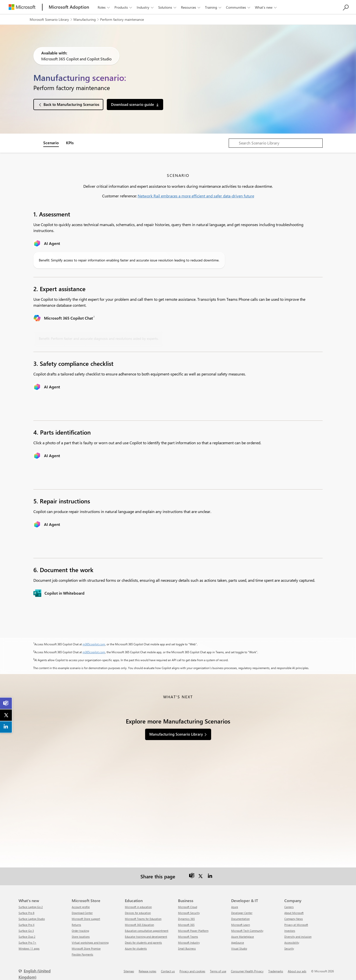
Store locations (81, 937)
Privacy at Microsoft (296, 925)
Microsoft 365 (186, 925)
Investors (290, 931)
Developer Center (242, 913)
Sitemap (129, 971)
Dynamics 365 (186, 919)
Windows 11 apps (29, 948)
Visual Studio (239, 948)
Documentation (240, 919)
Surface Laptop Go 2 (31, 907)
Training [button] (214, 7)
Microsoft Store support (86, 919)
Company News (294, 919)
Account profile (81, 907)
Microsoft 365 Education (139, 925)
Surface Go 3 (26, 931)
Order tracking (80, 931)
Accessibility (292, 943)
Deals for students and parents (143, 943)
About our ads (297, 971)
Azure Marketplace (243, 937)
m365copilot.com (94, 644)
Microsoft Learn (241, 925)
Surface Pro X (26, 925)
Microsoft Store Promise (86, 948)
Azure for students (136, 948)
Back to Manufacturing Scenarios (71, 104)
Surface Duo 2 (27, 937)
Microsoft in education (138, 907)
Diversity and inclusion (298, 937)
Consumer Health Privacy (247, 971)
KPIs (70, 143)
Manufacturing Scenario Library (176, 734)
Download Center (82, 913)
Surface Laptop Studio (32, 919)
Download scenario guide (133, 104)
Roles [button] (104, 7)
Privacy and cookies (192, 971)
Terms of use (218, 971)
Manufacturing (85, 19)
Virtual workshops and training (90, 943)
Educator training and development (146, 937)
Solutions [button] (168, 7)
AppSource (238, 943)
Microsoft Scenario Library (49, 19)
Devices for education (138, 913)
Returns (76, 925)
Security (289, 948)
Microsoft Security (189, 913)
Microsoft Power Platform (193, 931)
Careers (289, 907)
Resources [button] (191, 7)
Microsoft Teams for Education (143, 919)
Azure (235, 907)
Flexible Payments (82, 954)
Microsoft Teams (188, 937)
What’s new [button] (266, 7)
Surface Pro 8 (26, 913)
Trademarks (276, 971)
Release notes (147, 971)
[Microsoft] (22, 7)
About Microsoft (294, 913)
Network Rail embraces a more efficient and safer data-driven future (196, 196)
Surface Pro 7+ (27, 943)
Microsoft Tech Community (247, 931)
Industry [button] (146, 7)
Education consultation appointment (147, 931)
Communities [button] (239, 7)
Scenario (51, 143)
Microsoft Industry (189, 943)
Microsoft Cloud (188, 907)
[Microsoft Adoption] (69, 7)
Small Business (187, 948)
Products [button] (124, 7)
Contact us (168, 971)
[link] (6, 703)
